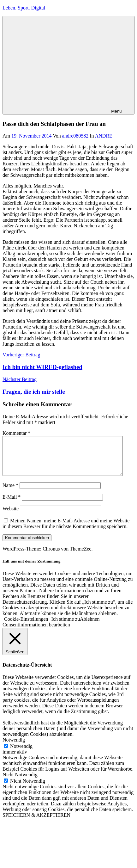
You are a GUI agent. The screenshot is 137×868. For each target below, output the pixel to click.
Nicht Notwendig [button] (20, 782)
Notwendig (21, 754)
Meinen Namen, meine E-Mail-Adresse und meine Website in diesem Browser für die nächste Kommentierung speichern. (66, 531)
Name (10, 493)
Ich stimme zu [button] (66, 627)
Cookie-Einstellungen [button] (26, 627)
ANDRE (104, 136)
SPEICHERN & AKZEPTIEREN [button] (36, 823)
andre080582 (75, 136)
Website (11, 516)
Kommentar (16, 433)
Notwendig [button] (14, 747)
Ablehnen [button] (90, 627)
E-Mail (12, 505)
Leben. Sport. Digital (24, 8)
